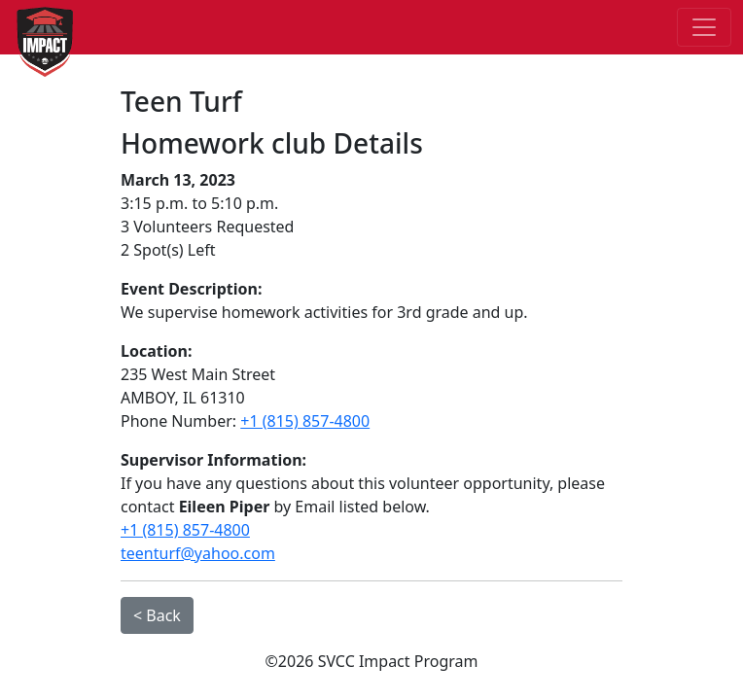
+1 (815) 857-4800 (305, 421)
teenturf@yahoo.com (198, 553)
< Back (157, 615)
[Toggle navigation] (704, 27)
